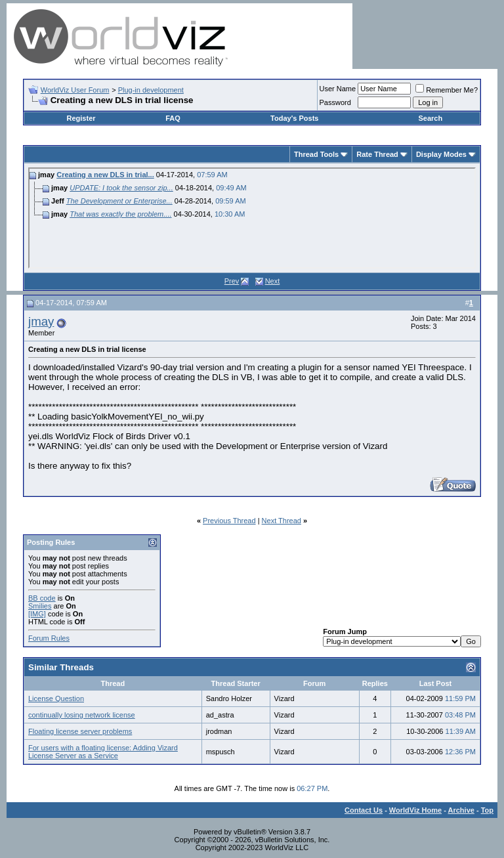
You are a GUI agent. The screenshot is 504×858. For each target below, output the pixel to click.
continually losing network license (82, 715)
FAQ (173, 118)
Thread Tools (316, 154)
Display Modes (441, 154)
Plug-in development (151, 90)
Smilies (40, 606)
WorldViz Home (415, 810)
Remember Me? (447, 90)
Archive (461, 810)
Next (273, 281)
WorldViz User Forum (75, 90)
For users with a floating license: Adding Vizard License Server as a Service (103, 752)
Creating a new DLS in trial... (105, 175)
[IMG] (37, 614)
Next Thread (282, 521)
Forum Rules (49, 638)
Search (430, 118)
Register (81, 118)
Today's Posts (294, 118)
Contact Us (364, 810)
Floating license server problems (80, 731)
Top (487, 810)
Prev (232, 281)
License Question (56, 698)
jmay (41, 321)
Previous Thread (229, 521)
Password (335, 102)
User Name (338, 89)
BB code (42, 598)
